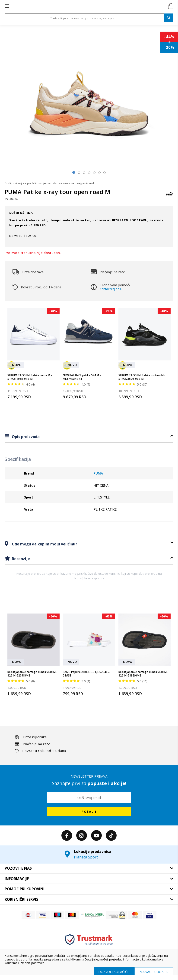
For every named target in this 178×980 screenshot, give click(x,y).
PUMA (98, 473)
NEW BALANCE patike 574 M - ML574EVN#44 (82, 377)
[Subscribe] (89, 812)
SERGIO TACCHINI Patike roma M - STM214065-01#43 (30, 377)
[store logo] (89, 6)
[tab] (89, 437)
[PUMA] (170, 196)
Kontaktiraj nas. (111, 289)
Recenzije (20, 559)
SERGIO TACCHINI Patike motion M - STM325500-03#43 (142, 377)
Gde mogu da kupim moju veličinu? (44, 544)
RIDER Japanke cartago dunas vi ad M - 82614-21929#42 (143, 674)
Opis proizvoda (25, 437)
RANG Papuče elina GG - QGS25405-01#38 (87, 674)
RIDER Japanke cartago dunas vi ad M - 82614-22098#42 (32, 674)
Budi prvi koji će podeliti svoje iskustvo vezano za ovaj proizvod (49, 183)
